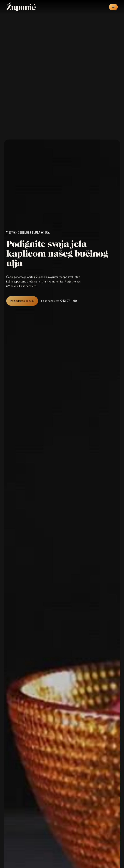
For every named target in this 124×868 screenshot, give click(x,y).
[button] (113, 7)
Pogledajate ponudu (22, 305)
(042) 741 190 (68, 305)
